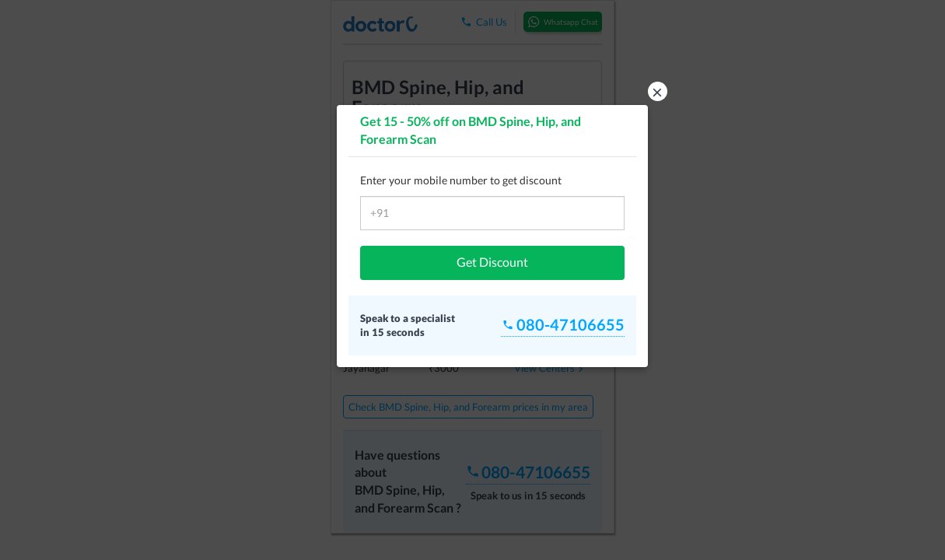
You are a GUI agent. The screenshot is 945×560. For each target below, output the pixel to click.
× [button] (657, 91)
